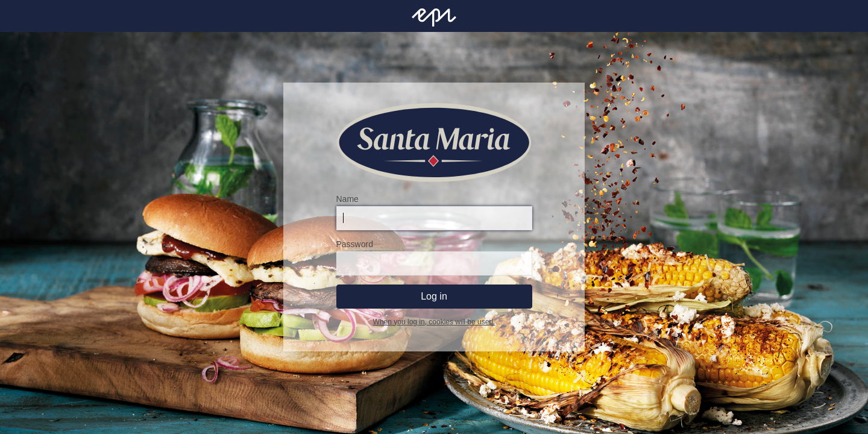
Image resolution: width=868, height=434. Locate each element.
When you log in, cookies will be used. (434, 322)
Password (355, 244)
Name (348, 199)
